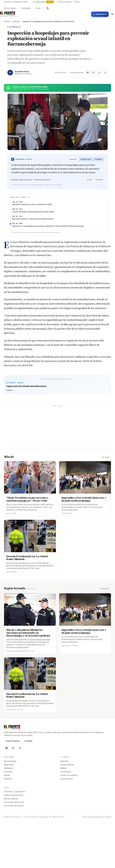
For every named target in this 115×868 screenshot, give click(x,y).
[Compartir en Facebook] (88, 73)
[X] (20, 795)
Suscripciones (67, 825)
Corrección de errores (14, 852)
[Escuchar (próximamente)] (105, 73)
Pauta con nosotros (69, 822)
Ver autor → (106, 504)
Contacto (29, 788)
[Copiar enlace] (99, 73)
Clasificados (26, 8)
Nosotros (64, 808)
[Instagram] (13, 795)
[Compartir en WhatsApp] (94, 73)
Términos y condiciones (14, 838)
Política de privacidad (13, 842)
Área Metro (9, 811)
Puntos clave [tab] (86, 159)
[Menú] (112, 14)
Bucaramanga (10, 808)
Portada (7, 21)
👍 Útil (89, 180)
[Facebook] (7, 795)
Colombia (8, 818)
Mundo (7, 822)
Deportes (8, 825)
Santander (9, 815)
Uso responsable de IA (14, 849)
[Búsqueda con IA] (100, 14)
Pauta (38, 8)
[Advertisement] (58, 217)
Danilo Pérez (24, 72)
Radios (63, 815)
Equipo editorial (67, 811)
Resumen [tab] (73, 159)
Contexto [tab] (98, 159)
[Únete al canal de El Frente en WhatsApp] (58, 88)
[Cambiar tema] (48, 8)
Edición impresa (10, 8)
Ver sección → (105, 635)
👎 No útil (99, 180)
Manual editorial (11, 845)
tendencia (16, 21)
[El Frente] (9, 14)
